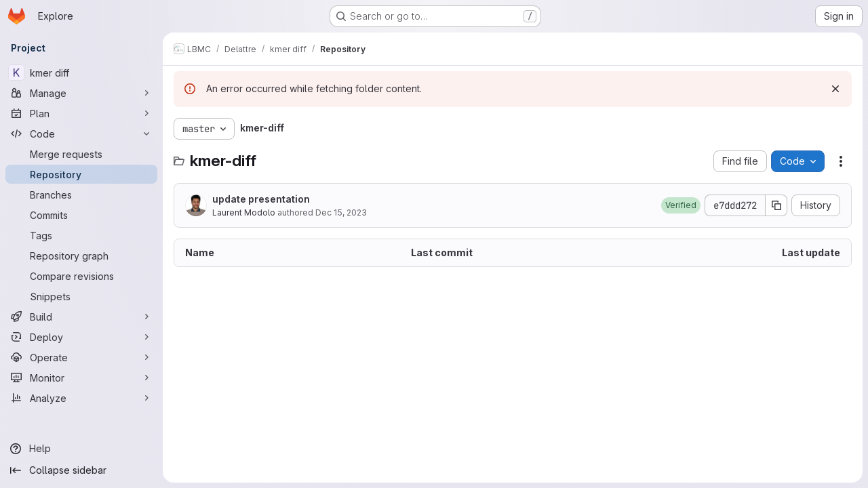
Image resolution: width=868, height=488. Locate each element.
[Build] (81, 317)
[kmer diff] (81, 73)
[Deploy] (81, 337)
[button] (681, 205)
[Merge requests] (81, 154)
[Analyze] (81, 398)
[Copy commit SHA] (776, 205)
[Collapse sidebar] (81, 470)
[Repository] (81, 174)
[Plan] (81, 113)
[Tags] (81, 235)
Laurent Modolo (244, 212)
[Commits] (81, 215)
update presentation (261, 199)
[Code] (81, 134)
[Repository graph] (81, 256)
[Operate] (81, 357)
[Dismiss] (835, 89)
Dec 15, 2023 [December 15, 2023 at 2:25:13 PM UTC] (341, 212)
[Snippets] (81, 296)
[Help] (81, 449)
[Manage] (81, 93)
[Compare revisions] (81, 276)
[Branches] (81, 195)
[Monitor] (81, 378)
